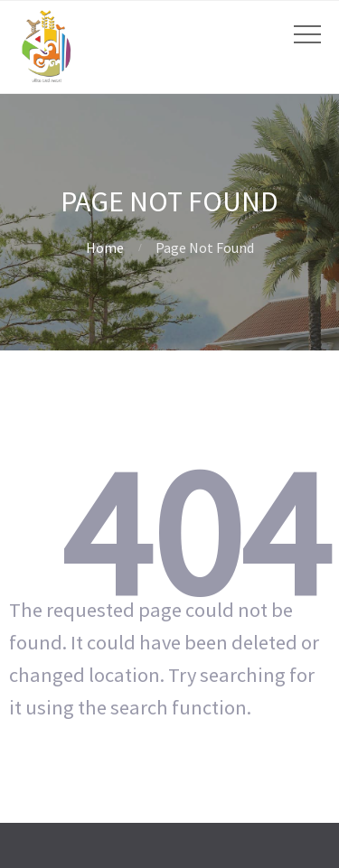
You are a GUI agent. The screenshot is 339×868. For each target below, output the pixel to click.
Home (105, 247)
